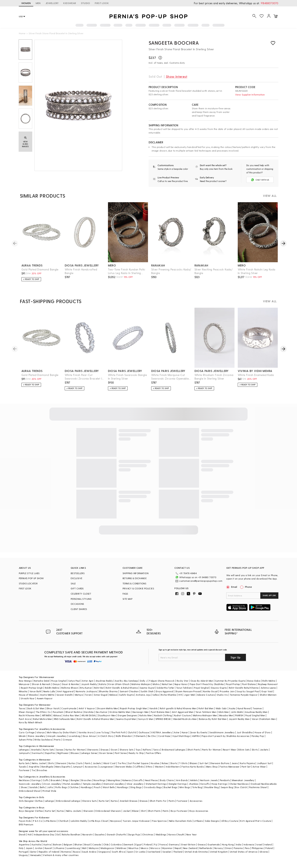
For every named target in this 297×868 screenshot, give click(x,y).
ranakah (158, 265)
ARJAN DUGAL (89, 715)
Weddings (161, 834)
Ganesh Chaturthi (116, 834)
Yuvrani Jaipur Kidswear (136, 821)
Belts (42, 787)
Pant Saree (121, 753)
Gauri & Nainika (70, 684)
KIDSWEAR (70, 3)
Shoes (24, 787)
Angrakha (34, 766)
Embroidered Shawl (30, 791)
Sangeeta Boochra (174, 43)
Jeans (235, 763)
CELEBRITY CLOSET (81, 594)
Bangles (75, 780)
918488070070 (269, 3)
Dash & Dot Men (36, 708)
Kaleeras (127, 780)
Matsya (79, 695)
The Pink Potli (118, 732)
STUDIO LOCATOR (28, 583)
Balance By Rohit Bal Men (213, 719)
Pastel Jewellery (72, 784)
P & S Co (38, 821)
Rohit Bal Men (206, 708)
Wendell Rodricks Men (185, 719)
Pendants (225, 780)
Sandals (34, 787)
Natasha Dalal (41, 681)
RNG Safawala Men (64, 719)
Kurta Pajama (247, 763)
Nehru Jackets (74, 811)
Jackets (264, 749)
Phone (248, 587)
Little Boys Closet (99, 821)
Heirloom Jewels (209, 780)
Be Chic (152, 736)
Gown (114, 749)
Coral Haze (164, 736)
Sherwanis (93, 749)
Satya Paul (74, 681)
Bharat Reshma (74, 712)
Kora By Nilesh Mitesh (30, 722)
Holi (30, 834)
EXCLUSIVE (77, 578)
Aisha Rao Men (71, 715)
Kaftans (147, 749)
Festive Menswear (230, 766)
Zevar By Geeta (199, 732)
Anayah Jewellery (57, 736)
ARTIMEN (46, 715)
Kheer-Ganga (26, 712)
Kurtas (72, 763)
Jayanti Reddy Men (239, 719)
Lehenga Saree (89, 753)
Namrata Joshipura (86, 691)
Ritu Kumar (86, 688)
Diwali (22, 834)
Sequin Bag (227, 787)
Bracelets (56, 780)
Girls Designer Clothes (31, 801)
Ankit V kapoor (87, 708)
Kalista (103, 684)
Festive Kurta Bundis (193, 766)
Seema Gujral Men (126, 719)
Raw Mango (25, 681)
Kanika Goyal (210, 691)
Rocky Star (183, 681)
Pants (88, 763)
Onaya (56, 684)
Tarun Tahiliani (184, 688)
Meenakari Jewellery (243, 780)
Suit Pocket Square (138, 763)
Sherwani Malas (124, 766)
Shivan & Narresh (41, 684)
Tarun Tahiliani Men (206, 712)
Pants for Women (211, 749)
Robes (165, 763)
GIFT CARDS (77, 588)
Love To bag (102, 732)
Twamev (257, 708)
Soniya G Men (146, 719)
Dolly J (144, 681)
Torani (88, 695)
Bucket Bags (171, 787)
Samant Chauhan (129, 691)
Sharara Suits (89, 801)
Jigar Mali (190, 695)
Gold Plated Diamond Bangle (40, 269)
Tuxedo (23, 766)
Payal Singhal (201, 688)
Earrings (36, 780)
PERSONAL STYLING (81, 599)
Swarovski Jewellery (30, 784)
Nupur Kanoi (181, 684)
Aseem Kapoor (45, 698)
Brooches (42, 770)
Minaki (22, 736)
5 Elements (140, 736)
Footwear (24, 770)
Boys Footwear (179, 811)
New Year (191, 834)
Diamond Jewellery (114, 784)
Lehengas (24, 749)
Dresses (105, 749)
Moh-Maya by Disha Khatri (62, 732)
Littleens (198, 821)
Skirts (255, 749)
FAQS (125, 594)
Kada (274, 784)
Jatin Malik (237, 712)
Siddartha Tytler (165, 688)
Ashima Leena (268, 688)
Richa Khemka (169, 695)
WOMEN (26, 3)
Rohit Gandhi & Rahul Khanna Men (95, 719)
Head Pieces (151, 780)
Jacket (127, 811)
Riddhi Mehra (52, 688)
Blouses (75, 753)
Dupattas (50, 753)
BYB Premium (26, 824)
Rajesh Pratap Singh (32, 688)
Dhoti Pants (194, 749)
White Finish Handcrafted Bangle (81, 271)
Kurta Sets (49, 749)
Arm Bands (182, 780)
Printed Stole (49, 791)
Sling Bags (136, 787)
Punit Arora (25, 719)
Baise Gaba (254, 681)
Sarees (60, 749)
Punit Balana (249, 684)
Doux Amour (89, 736)
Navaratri (88, 834)
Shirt (143, 811)
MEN (38, 3)
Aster (177, 732)
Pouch (97, 787)
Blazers (194, 763)
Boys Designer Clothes (31, 811)
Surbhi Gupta (126, 695)
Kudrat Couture (182, 715)
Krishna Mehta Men (120, 712)
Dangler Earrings (178, 784)
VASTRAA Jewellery (161, 732)
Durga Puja (134, 834)
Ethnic (149, 766)
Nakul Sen (167, 684)
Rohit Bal (99, 688)
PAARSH (239, 715)
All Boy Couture (230, 821)
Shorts (174, 763)
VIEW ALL (270, 196)
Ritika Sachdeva (43, 739)
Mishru (156, 684)
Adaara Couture (206, 695)
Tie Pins (122, 763)
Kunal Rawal (244, 708)
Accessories (91, 766)
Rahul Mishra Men (42, 719)
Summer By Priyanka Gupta (230, 681)
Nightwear (63, 753)
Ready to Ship (136, 753)
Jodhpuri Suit (264, 763)
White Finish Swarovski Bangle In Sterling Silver (127, 377)
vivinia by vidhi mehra (255, 371)
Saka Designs (212, 821)
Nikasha (23, 691)
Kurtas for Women (75, 749)
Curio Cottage (27, 732)
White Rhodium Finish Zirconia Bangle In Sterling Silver (214, 377)
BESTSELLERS (78, 573)
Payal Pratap (233, 684)
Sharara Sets (127, 749)
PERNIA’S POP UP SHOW (31, 578)
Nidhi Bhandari (124, 736)
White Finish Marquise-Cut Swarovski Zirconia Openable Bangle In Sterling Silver (170, 377)
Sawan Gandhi (65, 695)
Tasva (22, 708)
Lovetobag (75, 736)
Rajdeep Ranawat (268, 684)
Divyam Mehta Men (108, 708)
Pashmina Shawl (258, 787)
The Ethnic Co (43, 712)
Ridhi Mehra (269, 681)
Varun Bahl (35, 691)
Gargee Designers (127, 715)
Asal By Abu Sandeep (126, 681)
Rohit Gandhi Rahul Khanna (244, 688)
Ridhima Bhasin (70, 688)
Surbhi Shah (147, 691)
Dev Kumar (102, 712)
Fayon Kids (25, 821)
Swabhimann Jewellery (222, 732)
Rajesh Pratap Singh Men (133, 708)
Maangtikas (114, 780)
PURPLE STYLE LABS (29, 573)
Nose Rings (99, 780)
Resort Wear (230, 749)
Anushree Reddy (104, 681)
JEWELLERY (52, 3)
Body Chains (167, 780)
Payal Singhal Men (255, 715)
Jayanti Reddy (89, 684)
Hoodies (155, 763)
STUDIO (85, 3)
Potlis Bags (61, 787)
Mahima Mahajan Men (205, 715)
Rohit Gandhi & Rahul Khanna (122, 688)
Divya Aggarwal (164, 691)
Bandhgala (47, 766)
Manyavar (24, 684)
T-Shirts (183, 763)
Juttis (50, 787)
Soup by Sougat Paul (248, 691)
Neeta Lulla (49, 691)
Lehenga (49, 801)
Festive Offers (154, 753)
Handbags (86, 787)
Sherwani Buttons (220, 763)
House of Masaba (28, 695)
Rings (66, 780)
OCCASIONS (77, 604)
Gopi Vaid (267, 691)
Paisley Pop (258, 736)
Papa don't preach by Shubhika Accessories (226, 736)
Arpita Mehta (47, 695)
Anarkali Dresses (129, 801)
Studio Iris (222, 695)
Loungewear (106, 766)
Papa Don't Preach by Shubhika (207, 684)
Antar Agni (88, 681)
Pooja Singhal (59, 681)
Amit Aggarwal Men (183, 712)
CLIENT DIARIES (79, 609)
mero (112, 265)
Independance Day (44, 834)
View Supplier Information (250, 94)
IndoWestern (173, 766)
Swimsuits (37, 753)
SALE (73, 583)
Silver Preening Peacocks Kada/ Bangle (171, 271)
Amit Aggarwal (65, 691)
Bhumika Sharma (108, 691)
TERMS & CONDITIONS (134, 583)
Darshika (89, 712)
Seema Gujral (147, 688)
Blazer (135, 811)
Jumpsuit (78, 766)
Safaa (156, 695)
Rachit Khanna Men (29, 715)
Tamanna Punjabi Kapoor (244, 695)
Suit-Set (204, 763)
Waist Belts (109, 787)
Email (232, 587)
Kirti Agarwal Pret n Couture (256, 821)
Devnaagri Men (141, 712)
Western (159, 766)
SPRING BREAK (163, 719)
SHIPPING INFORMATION (135, 573)
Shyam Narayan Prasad (188, 691)
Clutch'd (132, 732)
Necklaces (24, 780)
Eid (58, 834)
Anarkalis (36, 749)
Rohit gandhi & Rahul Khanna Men (178, 708)
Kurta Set (104, 801)
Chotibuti (63, 821)
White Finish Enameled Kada (256, 375)
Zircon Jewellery (52, 784)
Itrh (180, 695)
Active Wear (259, 766)
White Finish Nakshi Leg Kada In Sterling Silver (257, 271)
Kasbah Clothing (163, 715)
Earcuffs (138, 780)
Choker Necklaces (239, 784)
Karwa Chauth (176, 834)
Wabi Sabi (221, 708)
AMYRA (196, 736)
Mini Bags (185, 787)
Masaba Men (226, 715)
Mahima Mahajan (141, 684)
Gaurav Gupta (219, 688)
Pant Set (246, 766)
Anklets (194, 780)
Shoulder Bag (211, 787)
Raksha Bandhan (71, 834)
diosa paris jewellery (82, 265)
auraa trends (32, 265)
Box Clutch (241, 787)
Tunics (157, 749)
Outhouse (144, 732)
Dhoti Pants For (158, 801)
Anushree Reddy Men (256, 712)
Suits (80, 763)
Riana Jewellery (37, 736)
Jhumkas (194, 784)
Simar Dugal (101, 695)
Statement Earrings (156, 784)
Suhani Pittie (26, 739)
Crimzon (67, 739)
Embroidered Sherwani (108, 811)
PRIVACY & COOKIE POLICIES (138, 588)
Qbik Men (224, 712)
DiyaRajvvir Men (107, 715)
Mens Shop (212, 766)
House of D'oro (263, 732)
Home (22, 33)
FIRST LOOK (102, 3)
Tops (138, 749)
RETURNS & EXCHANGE (135, 578)
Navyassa (115, 821)
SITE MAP (127, 599)
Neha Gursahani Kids (181, 821)
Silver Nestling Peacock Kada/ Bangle (214, 271)
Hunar (185, 732)
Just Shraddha (245, 732)
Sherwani (61, 763)
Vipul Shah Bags (181, 736)
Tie (33, 770)
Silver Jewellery (135, 784)
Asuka (232, 708)
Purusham (58, 712)
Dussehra (100, 834)
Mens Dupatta (63, 766)
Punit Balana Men (160, 712)
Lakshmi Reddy (79, 821)
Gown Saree (106, 753)
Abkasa (57, 715)
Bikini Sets (244, 749)
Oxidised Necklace (261, 784)
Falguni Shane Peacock (162, 681)
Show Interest (177, 76)
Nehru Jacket (39, 763)
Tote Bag (197, 787)
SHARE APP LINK (269, 595)
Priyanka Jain (227, 691)
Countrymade (69, 708)
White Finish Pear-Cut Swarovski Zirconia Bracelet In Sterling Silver (84, 377)
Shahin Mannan (268, 695)
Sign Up (236, 657)
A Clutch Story (106, 736)
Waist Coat (109, 763)
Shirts (51, 763)
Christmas (148, 834)
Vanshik (154, 708)
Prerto (57, 739)
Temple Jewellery (92, 784)
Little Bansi (50, 821)
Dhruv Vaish (53, 708)
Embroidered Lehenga (68, 801)
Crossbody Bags (153, 787)
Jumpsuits (24, 753)
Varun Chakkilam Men (264, 719)
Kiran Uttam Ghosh (119, 684)
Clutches (74, 787)
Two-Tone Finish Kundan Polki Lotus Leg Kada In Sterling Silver (127, 271)
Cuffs (46, 780)
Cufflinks (139, 766)
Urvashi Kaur (28, 698)
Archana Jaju (143, 695)
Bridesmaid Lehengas (174, 749)
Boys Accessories (199, 811)
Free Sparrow (160, 821)
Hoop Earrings (219, 784)
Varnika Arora (86, 732)
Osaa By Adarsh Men (202, 681)
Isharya (41, 732)
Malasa (113, 695)
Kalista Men (146, 715)
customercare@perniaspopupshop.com (201, 581)
